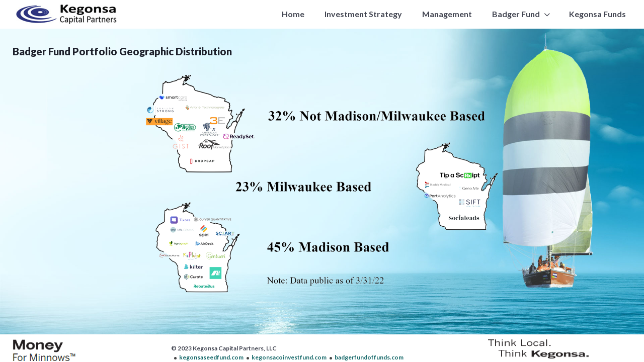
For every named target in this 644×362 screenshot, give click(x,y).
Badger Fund (516, 14)
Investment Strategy (363, 14)
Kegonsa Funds (597, 14)
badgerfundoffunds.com (369, 357)
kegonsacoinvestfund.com (289, 357)
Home (293, 14)
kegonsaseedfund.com (211, 357)
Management (447, 14)
